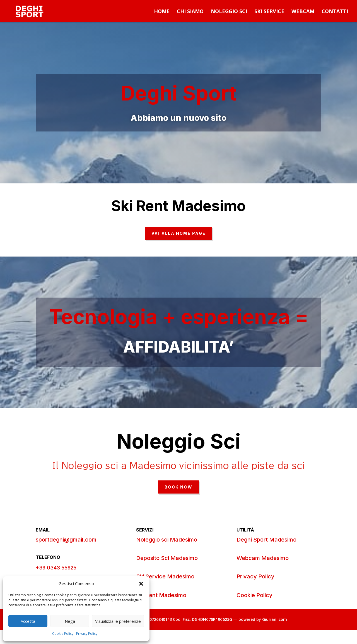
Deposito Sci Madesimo (167, 558)
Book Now (178, 487)
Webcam (303, 12)
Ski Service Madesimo (165, 576)
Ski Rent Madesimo (161, 595)
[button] (141, 584)
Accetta (28, 621)
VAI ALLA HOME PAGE (178, 233)
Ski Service (269, 12)
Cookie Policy (63, 634)
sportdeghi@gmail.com (66, 540)
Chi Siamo (190, 12)
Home (162, 12)
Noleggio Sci (229, 12)
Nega (70, 621)
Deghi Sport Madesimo (266, 540)
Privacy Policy (87, 634)
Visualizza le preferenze (118, 621)
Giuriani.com (275, 619)
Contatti (335, 12)
